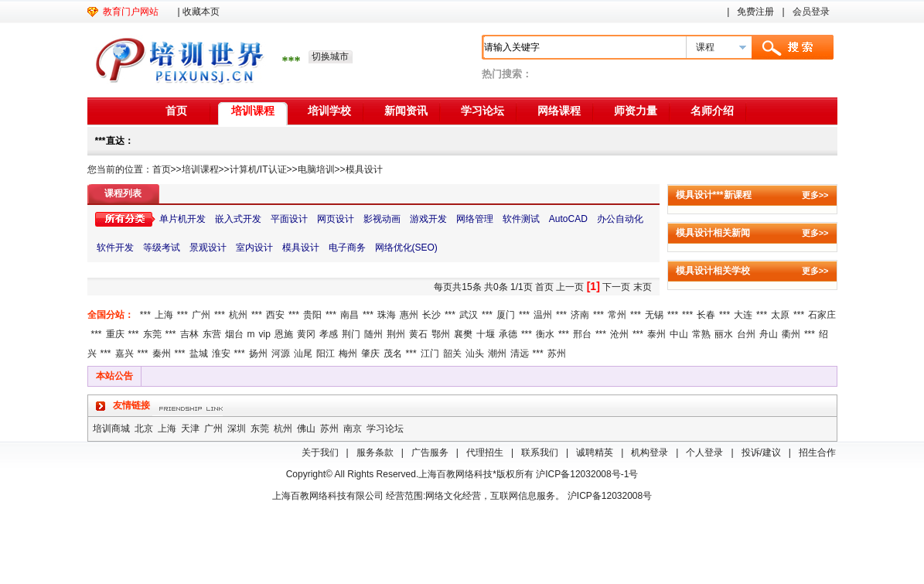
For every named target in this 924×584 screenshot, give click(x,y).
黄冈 (306, 334)
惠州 (409, 315)
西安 (275, 315)
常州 (617, 315)
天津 (190, 429)
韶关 (452, 353)
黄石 (418, 334)
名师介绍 (712, 111)
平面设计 (289, 219)
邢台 (582, 334)
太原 (780, 315)
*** (145, 315)
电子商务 (347, 248)
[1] (593, 286)
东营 (212, 334)
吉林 (189, 334)
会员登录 (811, 12)
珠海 (387, 315)
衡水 (545, 334)
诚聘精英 (595, 453)
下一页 (616, 287)
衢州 (791, 334)
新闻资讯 (406, 111)
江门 (430, 353)
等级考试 (162, 248)
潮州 (497, 353)
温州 (543, 315)
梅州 (348, 353)
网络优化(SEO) (406, 248)
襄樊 (463, 334)
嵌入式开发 (238, 219)
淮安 (221, 353)
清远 (520, 353)
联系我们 (540, 453)
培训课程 (253, 111)
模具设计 (364, 169)
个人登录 (704, 453)
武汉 (469, 315)
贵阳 (312, 315)
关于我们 (320, 453)
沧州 (619, 334)
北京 (144, 429)
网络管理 (475, 219)
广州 (201, 315)
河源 (281, 353)
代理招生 (485, 453)
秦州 (162, 353)
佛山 (306, 429)
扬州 (258, 353)
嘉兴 (124, 353)
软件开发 (115, 248)
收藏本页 (201, 12)
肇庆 (370, 353)
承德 (508, 334)
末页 (643, 287)
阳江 (326, 353)
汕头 (475, 353)
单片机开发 (182, 219)
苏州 (557, 353)
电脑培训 (316, 169)
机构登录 (650, 453)
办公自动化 (620, 219)
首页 (176, 111)
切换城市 (330, 56)
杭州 (238, 315)
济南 (580, 315)
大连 (743, 315)
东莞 (152, 334)
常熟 (701, 334)
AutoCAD (568, 219)
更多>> (815, 195)
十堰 (486, 334)
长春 (706, 315)
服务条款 (375, 453)
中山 (679, 334)
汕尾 (303, 353)
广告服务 (430, 453)
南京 (353, 429)
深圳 (237, 429)
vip (265, 334)
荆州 (396, 334)
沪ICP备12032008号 (610, 496)
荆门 (351, 334)
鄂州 (441, 334)
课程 (705, 47)
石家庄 (822, 315)
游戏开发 (428, 219)
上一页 (570, 287)
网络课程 (559, 111)
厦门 (506, 315)
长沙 (431, 315)
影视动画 (382, 219)
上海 (164, 315)
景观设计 (208, 248)
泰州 (656, 334)
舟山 (769, 334)
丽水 (724, 334)
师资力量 (636, 111)
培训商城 (111, 429)
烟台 (234, 334)
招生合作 (817, 453)
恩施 (284, 334)
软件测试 (521, 219)
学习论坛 (482, 111)
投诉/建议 (761, 453)
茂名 (393, 353)
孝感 (329, 334)
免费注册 (755, 12)
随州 (373, 334)
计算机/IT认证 (258, 169)
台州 (746, 334)
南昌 (349, 315)
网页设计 (336, 219)
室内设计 (254, 248)
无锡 (654, 315)
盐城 (199, 353)
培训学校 (329, 111)
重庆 (115, 334)
